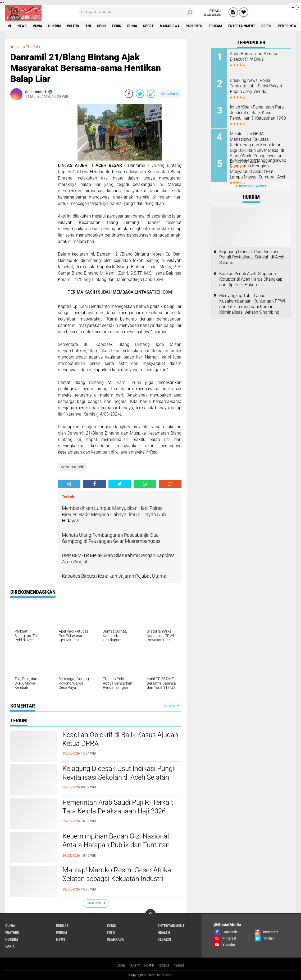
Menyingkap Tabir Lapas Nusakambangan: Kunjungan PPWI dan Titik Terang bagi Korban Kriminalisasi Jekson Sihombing (252, 304)
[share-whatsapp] (151, 94)
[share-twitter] (140, 94)
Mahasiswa (170, 26)
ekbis (117, 26)
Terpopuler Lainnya (251, 186)
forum (62, 932)
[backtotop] (150, 914)
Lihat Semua (96, 903)
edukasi (215, 26)
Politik (149, 965)
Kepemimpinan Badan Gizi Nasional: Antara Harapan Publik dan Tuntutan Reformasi (116, 845)
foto (111, 932)
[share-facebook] (129, 94)
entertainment (242, 26)
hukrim (54, 26)
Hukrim (134, 965)
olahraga (115, 939)
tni (88, 26)
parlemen (194, 26)
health (164, 932)
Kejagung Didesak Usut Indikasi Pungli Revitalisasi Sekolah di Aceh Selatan (119, 773)
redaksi (164, 939)
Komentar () (170, 94)
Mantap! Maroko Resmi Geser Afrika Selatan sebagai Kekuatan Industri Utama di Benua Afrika (117, 879)
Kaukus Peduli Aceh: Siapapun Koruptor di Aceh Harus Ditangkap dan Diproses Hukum (251, 279)
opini (101, 26)
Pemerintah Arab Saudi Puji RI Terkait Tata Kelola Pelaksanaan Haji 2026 (118, 807)
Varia (121, 965)
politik (73, 26)
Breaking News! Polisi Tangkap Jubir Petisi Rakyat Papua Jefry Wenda (256, 86)
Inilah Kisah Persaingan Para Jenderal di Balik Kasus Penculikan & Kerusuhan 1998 (258, 113)
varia (37, 26)
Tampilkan (171, 706)
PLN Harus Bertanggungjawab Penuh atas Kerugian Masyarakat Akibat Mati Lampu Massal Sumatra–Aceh (258, 169)
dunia (132, 26)
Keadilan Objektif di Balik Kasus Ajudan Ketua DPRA (120, 739)
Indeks (179, 965)
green (266, 26)
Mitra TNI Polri (28, 47)
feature (12, 932)
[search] (136, 12)
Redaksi (164, 965)
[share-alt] (69, 484)
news (22, 26)
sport (148, 26)
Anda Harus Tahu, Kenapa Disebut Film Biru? (254, 56)
